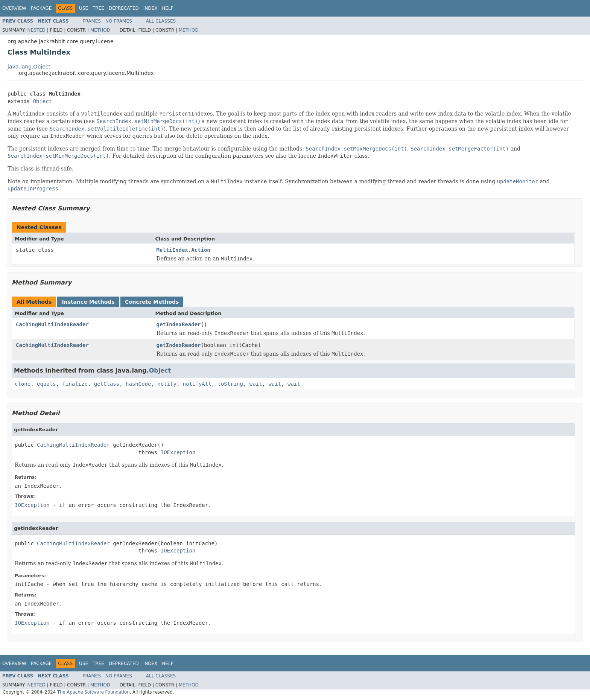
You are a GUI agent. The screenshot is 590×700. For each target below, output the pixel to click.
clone (23, 384)
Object (42, 101)
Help (168, 8)
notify (167, 384)
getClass (107, 384)
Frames (92, 21)
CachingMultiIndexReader (52, 324)
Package (41, 8)
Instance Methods (88, 302)
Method (100, 30)
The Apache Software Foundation (94, 692)
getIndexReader (179, 324)
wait (256, 384)
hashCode (138, 384)
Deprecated (124, 8)
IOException (178, 452)
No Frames (119, 21)
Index (151, 8)
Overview (14, 8)
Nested (36, 30)
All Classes (161, 21)
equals (46, 384)
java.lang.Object (29, 67)
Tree (98, 8)
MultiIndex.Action (183, 250)
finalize (75, 384)
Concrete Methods (152, 302)
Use (84, 8)
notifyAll (197, 384)
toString (230, 384)
